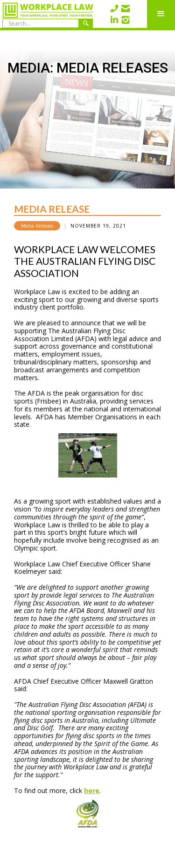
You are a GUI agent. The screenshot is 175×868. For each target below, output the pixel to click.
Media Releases (37, 226)
